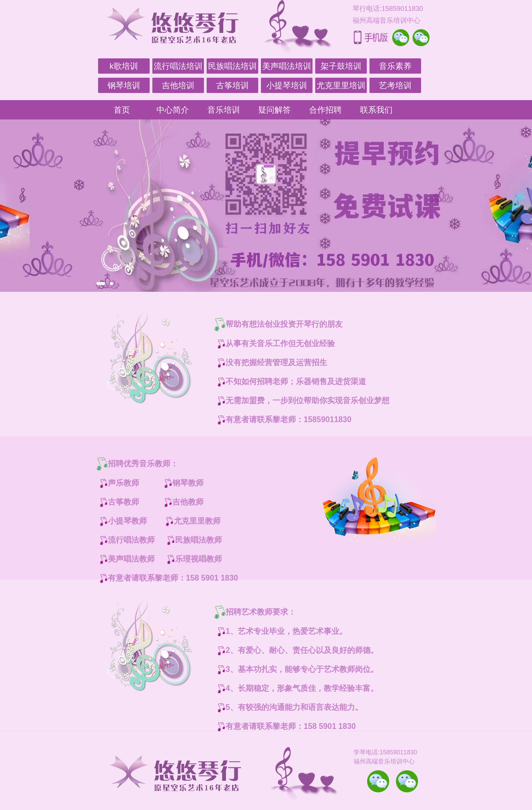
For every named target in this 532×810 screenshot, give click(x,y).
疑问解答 (274, 110)
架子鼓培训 (341, 66)
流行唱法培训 (178, 66)
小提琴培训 (287, 85)
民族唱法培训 (232, 66)
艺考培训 (395, 85)
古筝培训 (232, 85)
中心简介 (173, 110)
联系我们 (376, 110)
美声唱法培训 (287, 66)
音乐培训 (224, 110)
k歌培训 (124, 66)
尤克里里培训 (341, 85)
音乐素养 (395, 66)
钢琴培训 (124, 85)
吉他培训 (178, 85)
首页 (122, 110)
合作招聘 (325, 110)
